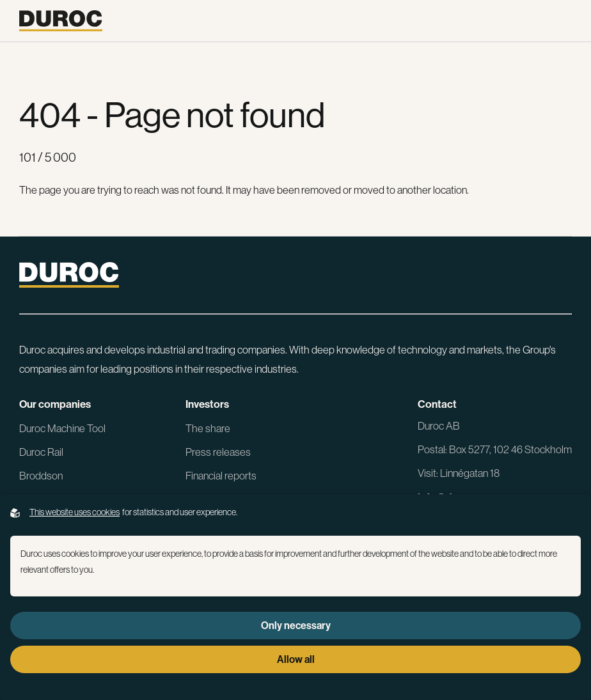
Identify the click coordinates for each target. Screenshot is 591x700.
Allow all (296, 659)
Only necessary (296, 625)
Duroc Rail (41, 452)
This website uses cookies (75, 512)
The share (208, 428)
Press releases (218, 452)
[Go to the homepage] (61, 21)
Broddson (41, 475)
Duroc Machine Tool (62, 428)
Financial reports (221, 475)
